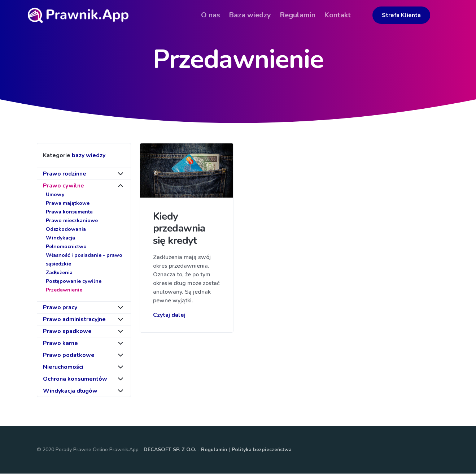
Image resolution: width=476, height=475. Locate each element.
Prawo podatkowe (69, 357)
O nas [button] (220, 15)
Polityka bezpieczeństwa (262, 451)
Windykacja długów (70, 392)
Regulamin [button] (307, 15)
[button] (369, 10)
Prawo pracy (60, 309)
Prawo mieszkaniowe (72, 222)
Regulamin (214, 451)
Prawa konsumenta (69, 213)
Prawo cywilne (64, 187)
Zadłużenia (59, 274)
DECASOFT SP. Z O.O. (170, 451)
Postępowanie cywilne (74, 283)
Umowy (55, 196)
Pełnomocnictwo (66, 248)
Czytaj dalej (169, 316)
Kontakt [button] (347, 15)
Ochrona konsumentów (75, 380)
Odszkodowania (66, 231)
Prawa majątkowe (68, 205)
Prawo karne (60, 345)
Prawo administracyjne (74, 321)
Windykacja (60, 239)
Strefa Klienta (411, 15)
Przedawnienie (64, 291)
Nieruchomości (63, 368)
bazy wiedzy (89, 157)
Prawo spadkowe (67, 333)
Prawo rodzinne (65, 175)
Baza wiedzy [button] (259, 15)
